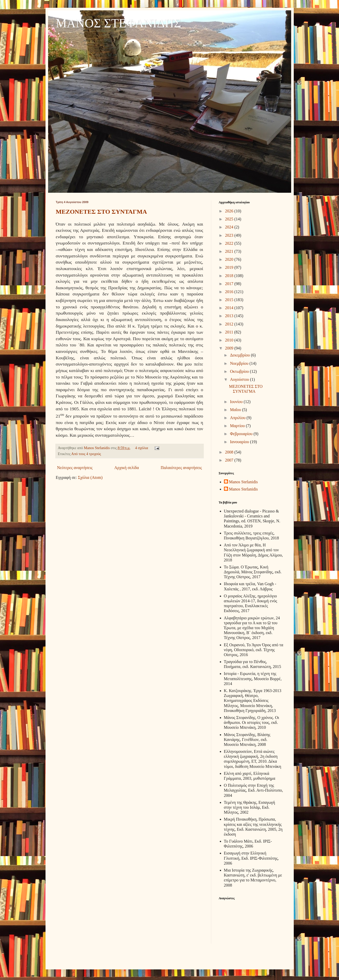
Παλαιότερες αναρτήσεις (181, 468)
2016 (230, 292)
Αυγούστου (240, 379)
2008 (230, 452)
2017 (230, 284)
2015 (230, 300)
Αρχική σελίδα (127, 468)
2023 (230, 235)
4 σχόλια (142, 448)
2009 (230, 348)
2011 (229, 332)
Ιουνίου (237, 402)
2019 (230, 267)
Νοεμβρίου (240, 363)
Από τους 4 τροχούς (86, 454)
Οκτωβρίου (240, 371)
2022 (230, 243)
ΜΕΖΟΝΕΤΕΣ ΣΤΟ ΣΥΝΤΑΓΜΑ (101, 212)
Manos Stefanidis (97, 448)
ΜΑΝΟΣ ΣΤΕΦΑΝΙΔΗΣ (119, 23)
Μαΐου (236, 410)
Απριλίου (238, 418)
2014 (230, 308)
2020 (230, 259)
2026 (230, 211)
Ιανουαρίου (240, 442)
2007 (230, 460)
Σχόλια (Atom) (90, 477)
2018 (230, 276)
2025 (230, 219)
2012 (230, 324)
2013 (230, 316)
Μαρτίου (238, 426)
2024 (230, 227)
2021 (230, 251)
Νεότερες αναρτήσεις (75, 468)
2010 (230, 340)
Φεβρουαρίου (242, 434)
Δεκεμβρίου (240, 355)
